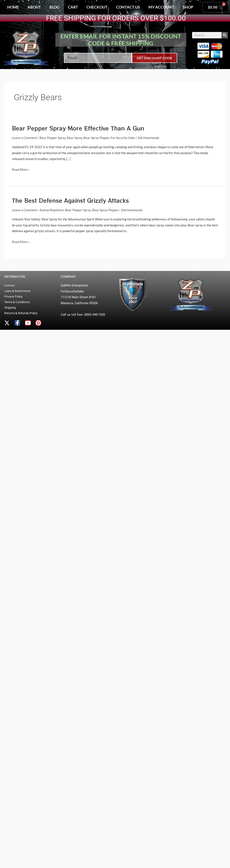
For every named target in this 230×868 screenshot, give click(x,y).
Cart (73, 7)
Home (13, 7)
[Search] (225, 35)
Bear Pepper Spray (53, 138)
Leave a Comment (24, 138)
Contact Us (128, 7)
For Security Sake (123, 138)
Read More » (21, 169)
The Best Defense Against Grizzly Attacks (70, 200)
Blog (54, 7)
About (34, 7)
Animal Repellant (52, 210)
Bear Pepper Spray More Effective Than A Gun (78, 128)
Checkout (97, 7)
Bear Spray (75, 138)
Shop (188, 7)
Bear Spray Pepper (96, 138)
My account (161, 7)
